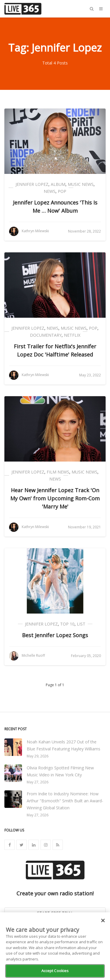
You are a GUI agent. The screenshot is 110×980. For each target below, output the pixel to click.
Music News (81, 184)
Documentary (46, 335)
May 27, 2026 (38, 782)
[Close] (103, 920)
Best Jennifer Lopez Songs (55, 635)
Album (58, 184)
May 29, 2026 (38, 756)
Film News (58, 472)
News (50, 191)
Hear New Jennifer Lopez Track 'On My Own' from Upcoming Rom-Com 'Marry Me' (55, 498)
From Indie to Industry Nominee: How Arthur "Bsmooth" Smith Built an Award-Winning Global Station (65, 801)
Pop (62, 191)
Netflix (72, 335)
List (81, 624)
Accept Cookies (55, 971)
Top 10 (67, 624)
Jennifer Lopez (32, 184)
